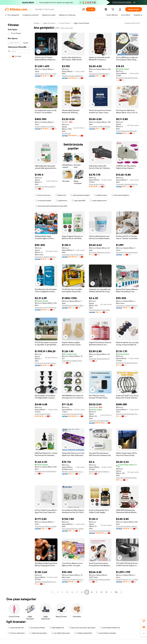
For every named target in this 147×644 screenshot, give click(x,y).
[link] (144, 621)
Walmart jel (61, 195)
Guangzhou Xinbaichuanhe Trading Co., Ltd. (127, 478)
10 (92, 592)
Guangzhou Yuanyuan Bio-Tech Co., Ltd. (46, 186)
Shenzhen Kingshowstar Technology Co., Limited (127, 414)
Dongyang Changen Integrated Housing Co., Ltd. (46, 363)
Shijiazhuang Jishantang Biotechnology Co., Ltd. (100, 579)
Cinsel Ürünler (65, 23)
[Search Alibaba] (58, 9)
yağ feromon (61, 201)
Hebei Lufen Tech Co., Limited (46, 74)
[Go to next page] (121, 592)
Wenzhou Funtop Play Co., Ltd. (73, 471)
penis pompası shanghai (80, 195)
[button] (83, 9)
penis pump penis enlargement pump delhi (51, 206)
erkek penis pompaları (38, 633)
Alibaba (37, 23)
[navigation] (19, 308)
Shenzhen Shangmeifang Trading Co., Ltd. (100, 359)
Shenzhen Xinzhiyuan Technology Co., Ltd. (100, 252)
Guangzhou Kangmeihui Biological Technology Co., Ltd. (73, 255)
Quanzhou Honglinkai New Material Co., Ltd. (100, 421)
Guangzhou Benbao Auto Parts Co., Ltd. (127, 184)
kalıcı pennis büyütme (120, 195)
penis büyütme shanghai (106, 633)
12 (101, 592)
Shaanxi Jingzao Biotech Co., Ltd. (46, 582)
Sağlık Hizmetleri (49, 23)
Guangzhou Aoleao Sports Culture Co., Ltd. (46, 257)
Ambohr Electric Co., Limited (127, 579)
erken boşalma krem (98, 201)
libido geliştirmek (57, 628)
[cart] (113, 10)
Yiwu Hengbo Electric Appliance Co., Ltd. (46, 526)
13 (106, 592)
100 (116, 592)
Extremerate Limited (97, 184)
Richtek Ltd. (66, 133)
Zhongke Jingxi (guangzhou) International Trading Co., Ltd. (46, 471)
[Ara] (91, 9)
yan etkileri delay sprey (61, 633)
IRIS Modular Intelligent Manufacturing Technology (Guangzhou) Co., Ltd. (73, 305)
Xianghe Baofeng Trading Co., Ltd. (100, 471)
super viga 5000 (79, 201)
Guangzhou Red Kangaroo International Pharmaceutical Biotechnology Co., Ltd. (100, 74)
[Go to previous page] (52, 592)
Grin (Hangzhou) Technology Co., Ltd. (100, 310)
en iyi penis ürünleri (43, 201)
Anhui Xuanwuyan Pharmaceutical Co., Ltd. (127, 131)
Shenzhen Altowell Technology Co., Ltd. (127, 78)
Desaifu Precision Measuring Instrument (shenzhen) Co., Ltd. (73, 76)
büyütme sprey (101, 195)
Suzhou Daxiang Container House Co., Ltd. (46, 126)
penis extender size (16, 628)
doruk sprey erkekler (37, 628)
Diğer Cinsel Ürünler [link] (81, 23)
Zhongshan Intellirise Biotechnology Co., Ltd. (100, 126)
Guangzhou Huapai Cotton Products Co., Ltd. (73, 361)
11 (97, 592)
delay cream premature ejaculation (82, 628)
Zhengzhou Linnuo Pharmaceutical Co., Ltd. (46, 307)
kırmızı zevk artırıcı (43, 195)
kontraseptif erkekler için (110, 628)
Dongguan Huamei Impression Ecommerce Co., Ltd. (127, 363)
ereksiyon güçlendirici (83, 633)
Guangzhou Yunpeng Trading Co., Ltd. (73, 414)
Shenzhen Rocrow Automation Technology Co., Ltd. (127, 252)
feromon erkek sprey (16, 633)
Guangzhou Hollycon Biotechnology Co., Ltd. (127, 526)
